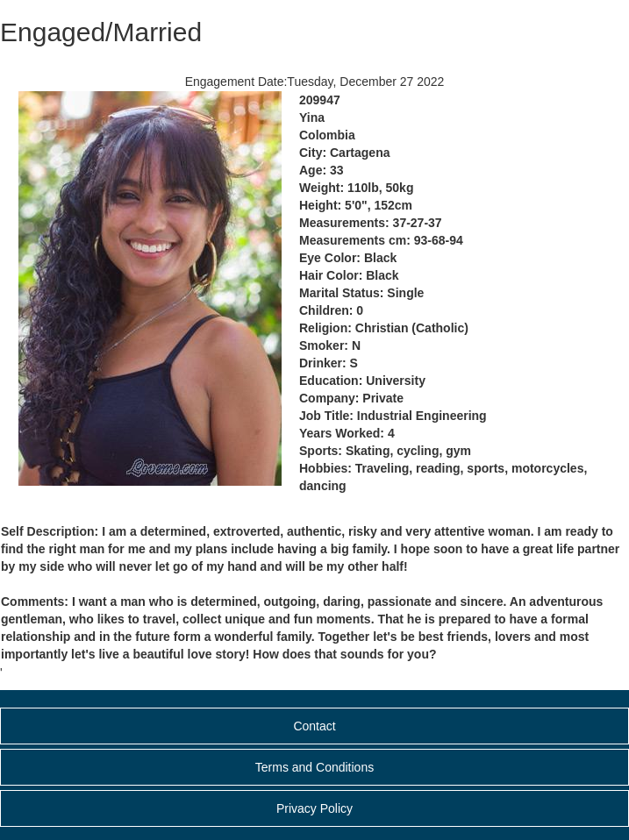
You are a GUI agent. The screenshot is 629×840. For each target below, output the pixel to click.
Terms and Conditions (314, 767)
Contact (314, 726)
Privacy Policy (314, 808)
